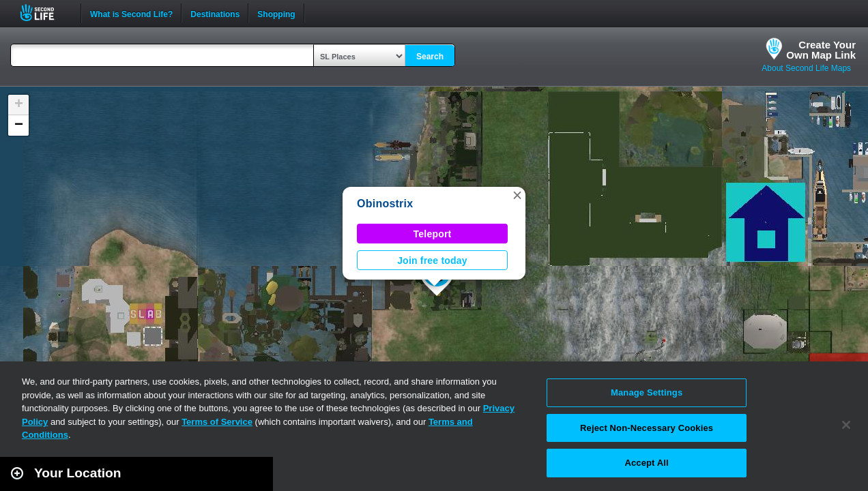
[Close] (846, 425)
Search (430, 57)
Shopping (276, 13)
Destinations (215, 13)
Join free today (432, 261)
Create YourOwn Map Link (821, 50)
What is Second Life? (131, 13)
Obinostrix (385, 204)
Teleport (433, 234)
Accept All (646, 463)
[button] (517, 195)
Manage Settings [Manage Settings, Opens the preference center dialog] (647, 392)
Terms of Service (217, 422)
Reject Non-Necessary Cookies (647, 428)
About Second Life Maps (806, 68)
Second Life (45, 13)
